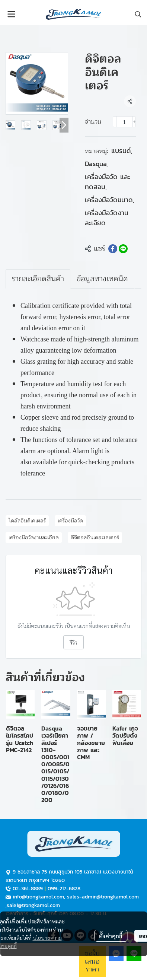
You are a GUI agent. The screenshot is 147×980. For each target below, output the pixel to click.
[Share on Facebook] (113, 249)
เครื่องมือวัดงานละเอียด (107, 218)
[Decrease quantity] (115, 122)
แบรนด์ (122, 151)
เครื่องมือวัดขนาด (110, 200)
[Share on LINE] (123, 249)
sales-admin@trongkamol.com (103, 897)
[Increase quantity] (134, 122)
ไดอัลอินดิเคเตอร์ (27, 521)
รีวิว (73, 642)
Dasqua (96, 164)
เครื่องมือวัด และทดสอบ (108, 182)
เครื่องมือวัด (70, 521)
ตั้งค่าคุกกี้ (111, 936)
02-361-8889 (28, 889)
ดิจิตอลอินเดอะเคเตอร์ (95, 537)
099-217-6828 (64, 889)
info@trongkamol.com (38, 897)
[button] (138, 14)
